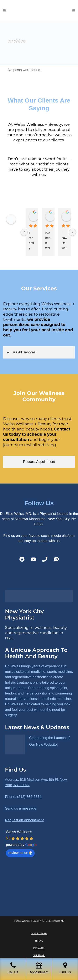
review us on (20, 853)
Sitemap (39, 955)
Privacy (39, 948)
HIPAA (39, 941)
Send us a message (21, 808)
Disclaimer (39, 933)
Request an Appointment (24, 820)
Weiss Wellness (19, 832)
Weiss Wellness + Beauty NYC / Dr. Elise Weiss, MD (40, 921)
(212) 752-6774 (29, 797)
